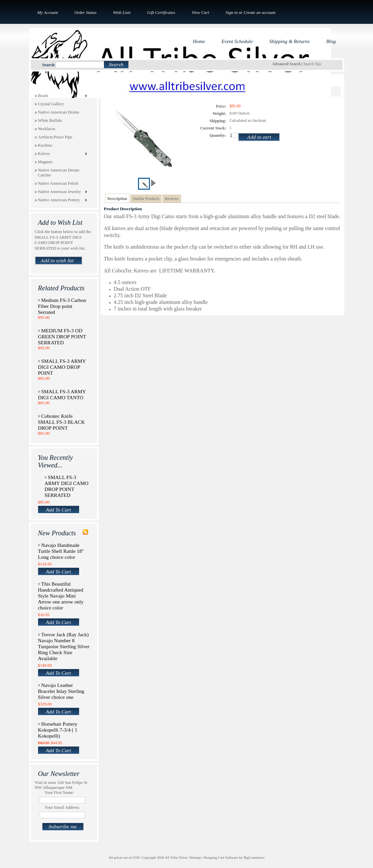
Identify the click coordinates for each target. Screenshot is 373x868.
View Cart (200, 12)
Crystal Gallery (51, 104)
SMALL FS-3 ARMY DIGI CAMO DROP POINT (62, 367)
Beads (61, 96)
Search (48, 65)
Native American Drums (59, 112)
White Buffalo (50, 121)
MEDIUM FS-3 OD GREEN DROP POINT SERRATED (62, 337)
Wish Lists (122, 12)
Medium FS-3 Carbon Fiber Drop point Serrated (62, 306)
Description (117, 199)
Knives (61, 154)
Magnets (45, 162)
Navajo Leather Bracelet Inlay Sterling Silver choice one (61, 691)
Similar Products (146, 199)
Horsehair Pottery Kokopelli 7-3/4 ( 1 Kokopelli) (58, 730)
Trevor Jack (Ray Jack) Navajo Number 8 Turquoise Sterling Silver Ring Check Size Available (64, 646)
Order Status (86, 12)
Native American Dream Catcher (59, 173)
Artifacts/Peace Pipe (55, 137)
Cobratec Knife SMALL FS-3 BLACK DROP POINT (62, 422)
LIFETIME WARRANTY (186, 271)
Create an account (259, 12)
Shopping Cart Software (221, 857)
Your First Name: (59, 793)
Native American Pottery (61, 200)
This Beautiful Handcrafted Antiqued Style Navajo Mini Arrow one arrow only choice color (61, 596)
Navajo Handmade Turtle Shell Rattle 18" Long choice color (61, 551)
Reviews (172, 199)
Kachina (45, 145)
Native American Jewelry (61, 192)
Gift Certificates (161, 12)
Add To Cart (59, 510)
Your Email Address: (62, 807)
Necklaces (47, 129)
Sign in (232, 12)
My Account (48, 12)
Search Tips (312, 64)
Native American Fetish (58, 183)
